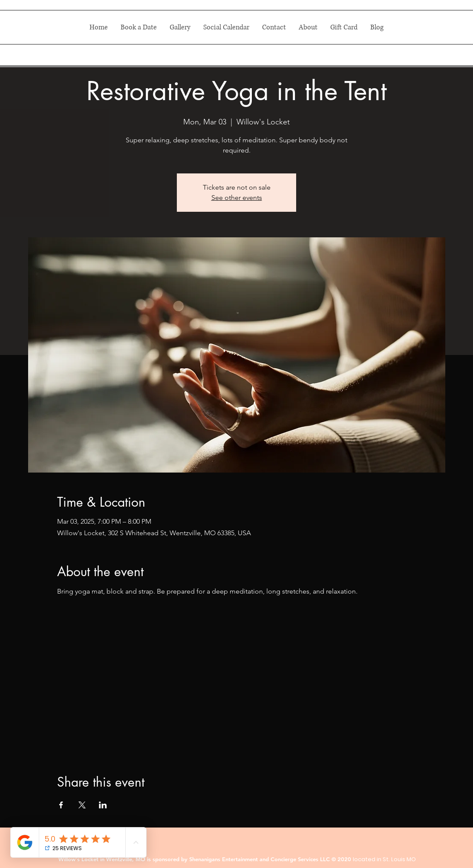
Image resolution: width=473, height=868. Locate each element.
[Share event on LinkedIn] (103, 805)
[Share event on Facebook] (61, 805)
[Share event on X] (82, 805)
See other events (237, 198)
